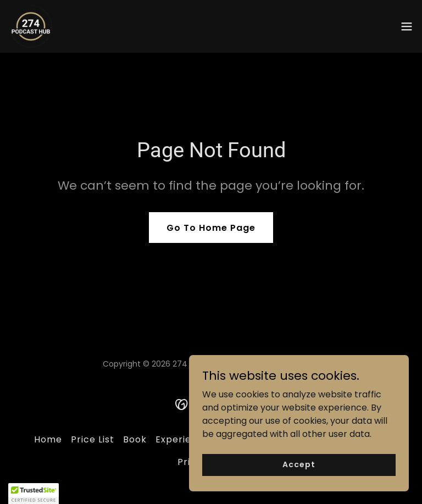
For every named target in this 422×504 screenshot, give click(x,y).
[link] (31, 26)
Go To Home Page (211, 228)
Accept (299, 464)
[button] (407, 26)
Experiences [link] (185, 439)
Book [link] (135, 439)
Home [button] (48, 439)
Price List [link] (93, 439)
